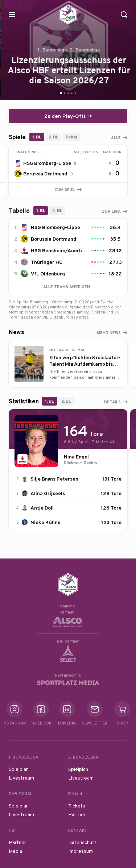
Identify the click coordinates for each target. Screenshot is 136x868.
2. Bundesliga (83, 757)
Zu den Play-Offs (68, 116)
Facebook (41, 713)
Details (112, 402)
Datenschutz (83, 842)
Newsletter (95, 713)
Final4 (75, 794)
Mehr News (109, 333)
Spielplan (19, 769)
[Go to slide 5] (75, 93)
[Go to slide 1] (61, 93)
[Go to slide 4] (72, 93)
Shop (122, 713)
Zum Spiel (68, 190)
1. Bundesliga (24, 757)
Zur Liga (111, 211)
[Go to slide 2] (65, 93)
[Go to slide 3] (68, 93)
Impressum (81, 851)
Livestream (21, 778)
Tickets (77, 806)
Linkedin (67, 713)
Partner (77, 814)
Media (15, 851)
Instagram (15, 713)
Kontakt (78, 830)
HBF (13, 830)
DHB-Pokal (20, 794)
